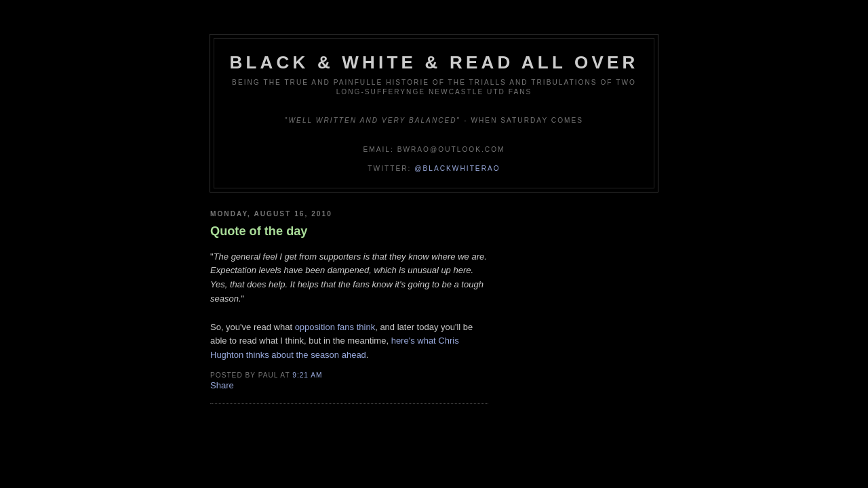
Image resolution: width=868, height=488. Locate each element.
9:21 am (307, 375)
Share (222, 385)
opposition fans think (335, 327)
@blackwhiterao (457, 168)
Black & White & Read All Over (434, 62)
